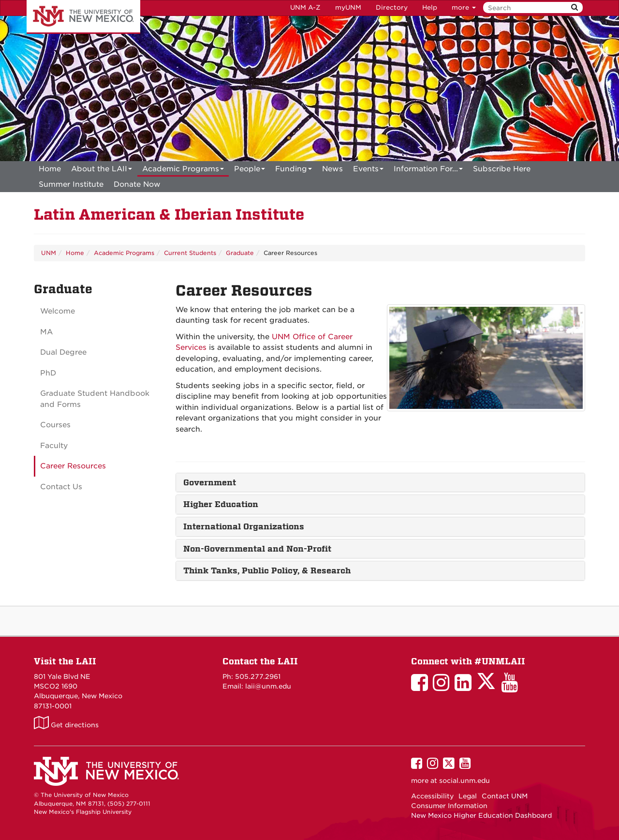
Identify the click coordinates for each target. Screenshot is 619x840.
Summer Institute (71, 184)
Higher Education (221, 504)
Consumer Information (449, 806)
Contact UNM (505, 796)
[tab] (381, 483)
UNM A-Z (305, 7)
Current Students (190, 253)
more (464, 7)
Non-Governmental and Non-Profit (257, 549)
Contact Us (61, 487)
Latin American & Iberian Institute (169, 215)
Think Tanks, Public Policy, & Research (267, 570)
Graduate (240, 253)
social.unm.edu (464, 780)
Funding (294, 171)
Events (368, 171)
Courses (55, 425)
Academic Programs (183, 171)
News (332, 169)
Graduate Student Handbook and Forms (95, 399)
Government (210, 482)
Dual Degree (63, 352)
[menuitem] (50, 169)
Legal (468, 796)
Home (50, 169)
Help (430, 7)
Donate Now (137, 184)
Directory (392, 7)
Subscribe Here (502, 169)
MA (46, 332)
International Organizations (244, 526)
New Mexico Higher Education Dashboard (481, 815)
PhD (48, 373)
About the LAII (102, 171)
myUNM (348, 7)
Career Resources (73, 466)
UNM (49, 253)
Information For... (428, 171)
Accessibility (432, 796)
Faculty (54, 446)
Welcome (58, 311)
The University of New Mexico (83, 17)
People (250, 171)
